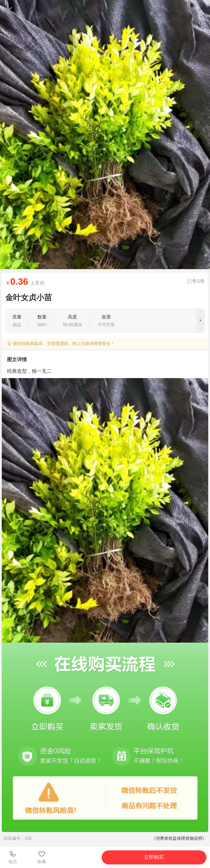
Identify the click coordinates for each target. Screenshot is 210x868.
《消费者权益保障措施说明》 (179, 838)
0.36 (19, 281)
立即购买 (154, 857)
